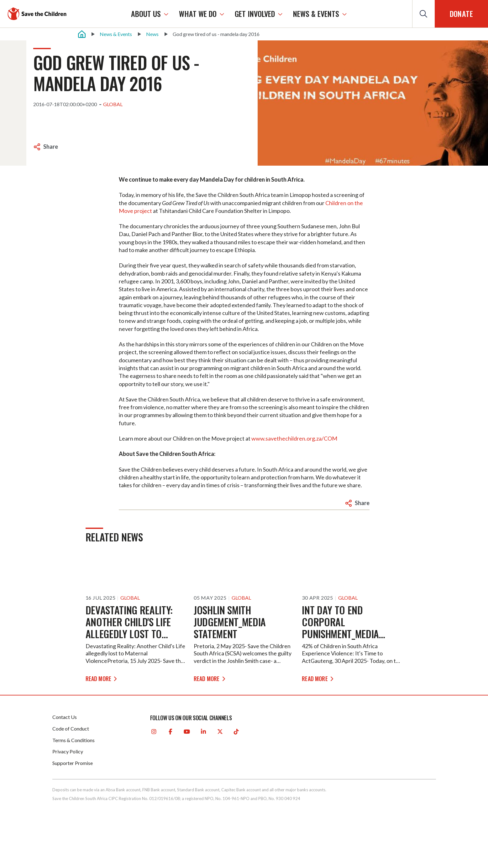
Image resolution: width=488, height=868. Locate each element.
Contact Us (65, 717)
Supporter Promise (73, 763)
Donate (461, 13)
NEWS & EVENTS (322, 14)
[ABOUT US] (172, 14)
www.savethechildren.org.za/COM (294, 438)
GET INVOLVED (261, 14)
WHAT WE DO (204, 14)
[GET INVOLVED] (286, 14)
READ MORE (99, 678)
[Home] (82, 34)
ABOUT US (152, 14)
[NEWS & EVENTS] (351, 14)
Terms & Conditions (73, 740)
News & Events (116, 34)
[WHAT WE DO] (228, 14)
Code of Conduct (71, 728)
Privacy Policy (68, 751)
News (152, 34)
